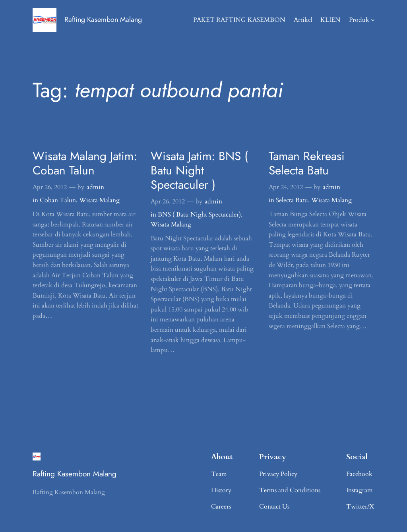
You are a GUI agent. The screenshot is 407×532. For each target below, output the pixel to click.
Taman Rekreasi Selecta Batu (307, 163)
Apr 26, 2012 (50, 187)
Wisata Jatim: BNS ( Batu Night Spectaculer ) (199, 170)
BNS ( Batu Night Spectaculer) (199, 215)
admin (95, 187)
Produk (359, 20)
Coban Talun (58, 200)
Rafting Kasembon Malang (103, 19)
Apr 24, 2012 (286, 187)
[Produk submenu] (373, 20)
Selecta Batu (292, 200)
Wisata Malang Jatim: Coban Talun (85, 163)
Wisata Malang (99, 200)
